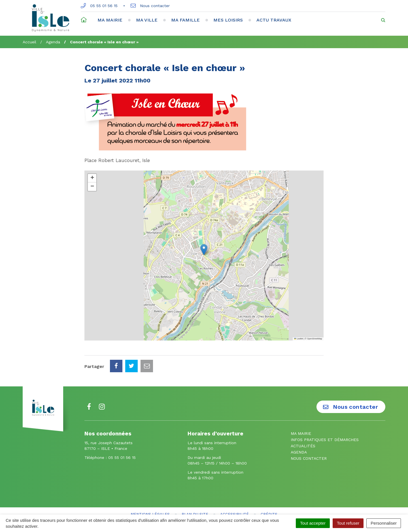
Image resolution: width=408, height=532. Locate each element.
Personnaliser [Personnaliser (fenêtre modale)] (384, 523)
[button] (204, 250)
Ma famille (185, 20)
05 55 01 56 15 (99, 6)
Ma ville (147, 20)
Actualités (303, 421)
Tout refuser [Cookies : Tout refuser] (348, 523)
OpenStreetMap (315, 339)
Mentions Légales (150, 489)
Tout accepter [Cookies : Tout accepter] (313, 523)
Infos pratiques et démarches (325, 414)
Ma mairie (110, 20)
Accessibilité (234, 489)
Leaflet (299, 339)
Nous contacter (150, 6)
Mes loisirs (228, 20)
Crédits (269, 489)
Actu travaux (274, 20)
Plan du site (195, 489)
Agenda (299, 427)
